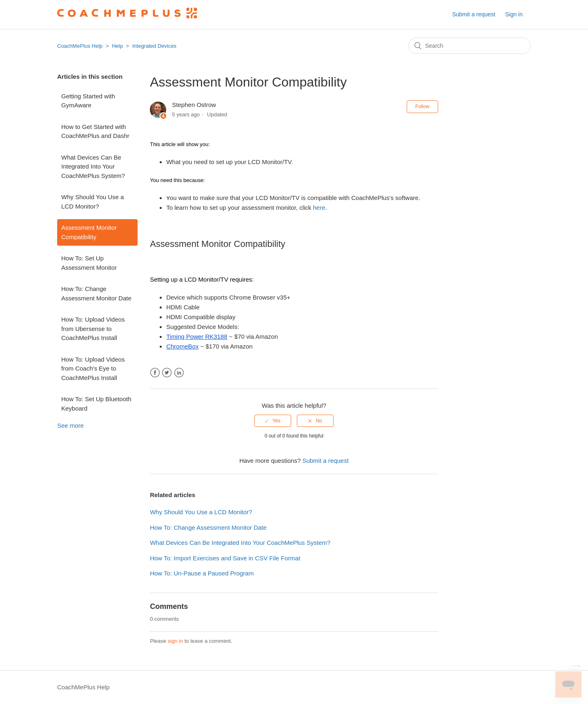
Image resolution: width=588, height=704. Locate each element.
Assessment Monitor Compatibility (89, 232)
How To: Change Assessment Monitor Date (96, 293)
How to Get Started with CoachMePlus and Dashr (95, 131)
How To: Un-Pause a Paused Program (202, 573)
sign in (176, 641)
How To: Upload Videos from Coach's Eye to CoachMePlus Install (93, 369)
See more (70, 425)
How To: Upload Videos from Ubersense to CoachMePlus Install (93, 329)
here (319, 208)
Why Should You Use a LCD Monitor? (92, 202)
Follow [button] (422, 107)
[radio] (273, 421)
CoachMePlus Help (80, 46)
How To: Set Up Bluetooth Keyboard (96, 404)
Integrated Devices (154, 46)
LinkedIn (179, 373)
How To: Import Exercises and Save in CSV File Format (225, 558)
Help (117, 46)
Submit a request (474, 14)
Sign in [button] (514, 14)
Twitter (167, 373)
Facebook (155, 373)
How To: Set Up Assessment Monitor (89, 263)
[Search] (470, 46)
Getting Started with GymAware (88, 101)
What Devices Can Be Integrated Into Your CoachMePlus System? (93, 167)
